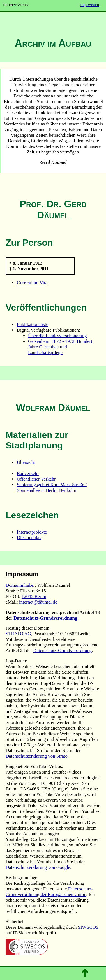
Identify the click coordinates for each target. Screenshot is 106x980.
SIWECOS (88, 927)
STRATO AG (18, 634)
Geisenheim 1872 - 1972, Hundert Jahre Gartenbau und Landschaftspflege (60, 347)
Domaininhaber (20, 585)
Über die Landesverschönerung (57, 336)
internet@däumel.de (38, 602)
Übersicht (26, 462)
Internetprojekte (32, 532)
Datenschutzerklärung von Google (38, 867)
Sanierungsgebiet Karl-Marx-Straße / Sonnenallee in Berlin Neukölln (52, 487)
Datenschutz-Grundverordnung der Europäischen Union (49, 892)
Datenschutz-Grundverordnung (45, 618)
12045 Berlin (34, 596)
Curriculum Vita (32, 283)
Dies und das (29, 538)
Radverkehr (28, 473)
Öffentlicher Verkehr (36, 479)
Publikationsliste (33, 324)
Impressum (90, 5)
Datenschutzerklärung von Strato (37, 756)
